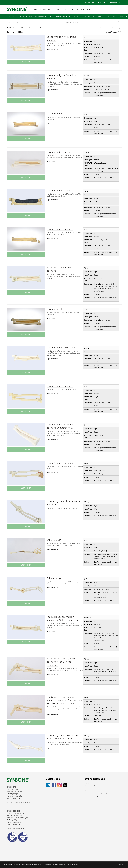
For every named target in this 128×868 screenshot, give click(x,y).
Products (36, 10)
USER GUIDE (86, 10)
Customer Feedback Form (93, 797)
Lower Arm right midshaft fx (61, 348)
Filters (21, 32)
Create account (90, 786)
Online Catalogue (14, 28)
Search (118, 22)
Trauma (37, 28)
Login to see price (53, 49)
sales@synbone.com (14, 798)
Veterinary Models (118, 16)
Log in (87, 784)
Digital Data (61, 16)
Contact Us (68, 10)
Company (57, 10)
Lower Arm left (54, 309)
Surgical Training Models (98, 16)
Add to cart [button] (26, 62)
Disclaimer (88, 791)
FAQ (77, 10)
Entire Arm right (55, 578)
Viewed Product (115, 2)
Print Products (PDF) (114, 32)
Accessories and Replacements (19, 16)
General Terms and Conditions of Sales (97, 794)
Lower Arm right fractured (60, 152)
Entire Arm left (54, 540)
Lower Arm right (55, 114)
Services (46, 10)
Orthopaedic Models (77, 16)
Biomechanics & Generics (44, 16)
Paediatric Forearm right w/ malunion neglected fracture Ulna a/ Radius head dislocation (64, 700)
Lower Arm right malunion (60, 463)
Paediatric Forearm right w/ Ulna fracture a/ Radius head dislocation (64, 662)
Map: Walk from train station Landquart (19, 803)
